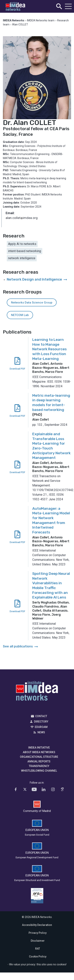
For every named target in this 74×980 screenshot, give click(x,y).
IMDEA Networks (37, 692)
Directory (41, 722)
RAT (38, 949)
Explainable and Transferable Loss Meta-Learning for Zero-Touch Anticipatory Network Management (51, 446)
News (41, 732)
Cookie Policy (38, 957)
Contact (41, 716)
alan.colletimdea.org (22, 218)
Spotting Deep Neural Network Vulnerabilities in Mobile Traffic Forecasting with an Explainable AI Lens (51, 585)
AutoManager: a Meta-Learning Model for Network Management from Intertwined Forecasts (51, 520)
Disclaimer (38, 941)
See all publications (21, 646)
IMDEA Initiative (39, 748)
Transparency (39, 766)
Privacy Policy (38, 933)
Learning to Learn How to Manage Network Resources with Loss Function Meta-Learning (49, 349)
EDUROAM (41, 727)
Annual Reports (39, 761)
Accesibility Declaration (37, 925)
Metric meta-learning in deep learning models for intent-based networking (51, 403)
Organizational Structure (39, 757)
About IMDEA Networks (39, 752)
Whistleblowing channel (39, 771)
